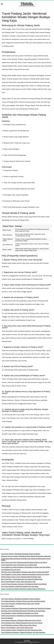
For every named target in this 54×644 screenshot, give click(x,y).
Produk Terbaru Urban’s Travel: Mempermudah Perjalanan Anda (21, 577)
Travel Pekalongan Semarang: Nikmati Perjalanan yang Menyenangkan (23, 632)
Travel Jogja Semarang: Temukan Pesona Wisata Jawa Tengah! (20, 604)
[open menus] (2, 4)
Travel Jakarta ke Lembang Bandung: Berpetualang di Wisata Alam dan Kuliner (26, 567)
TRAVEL (27, 4)
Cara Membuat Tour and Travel (11, 570)
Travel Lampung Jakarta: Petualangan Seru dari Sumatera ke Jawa (21, 630)
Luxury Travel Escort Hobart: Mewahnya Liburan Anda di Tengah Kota (23, 589)
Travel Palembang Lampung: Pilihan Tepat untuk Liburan (19, 625)
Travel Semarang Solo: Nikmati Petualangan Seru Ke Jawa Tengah (22, 623)
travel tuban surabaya (8, 606)
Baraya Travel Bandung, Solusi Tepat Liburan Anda (17, 628)
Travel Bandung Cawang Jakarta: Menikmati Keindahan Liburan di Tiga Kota (25, 574)
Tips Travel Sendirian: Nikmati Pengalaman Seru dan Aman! (20, 586)
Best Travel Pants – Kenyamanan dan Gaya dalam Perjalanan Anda (22, 579)
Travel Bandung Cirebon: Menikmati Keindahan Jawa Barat (20, 613)
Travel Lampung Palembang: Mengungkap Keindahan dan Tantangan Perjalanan (26, 608)
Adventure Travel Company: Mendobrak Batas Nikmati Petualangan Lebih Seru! (26, 556)
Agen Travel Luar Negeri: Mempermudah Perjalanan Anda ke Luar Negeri (24, 562)
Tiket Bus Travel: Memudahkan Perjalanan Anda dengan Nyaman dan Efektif (25, 572)
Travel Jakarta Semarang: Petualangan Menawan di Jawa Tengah (21, 620)
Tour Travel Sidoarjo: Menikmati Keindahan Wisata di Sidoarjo (21, 554)
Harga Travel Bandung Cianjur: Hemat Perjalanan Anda (18, 582)
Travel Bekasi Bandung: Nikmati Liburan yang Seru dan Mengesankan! (23, 601)
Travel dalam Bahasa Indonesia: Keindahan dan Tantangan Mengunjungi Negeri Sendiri (26, 559)
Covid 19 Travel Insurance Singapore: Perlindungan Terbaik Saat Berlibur (24, 584)
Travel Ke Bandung (7, 618)
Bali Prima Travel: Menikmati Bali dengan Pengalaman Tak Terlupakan (23, 611)
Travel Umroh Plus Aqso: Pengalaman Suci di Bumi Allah (19, 565)
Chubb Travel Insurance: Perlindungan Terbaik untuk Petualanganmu (22, 616)
